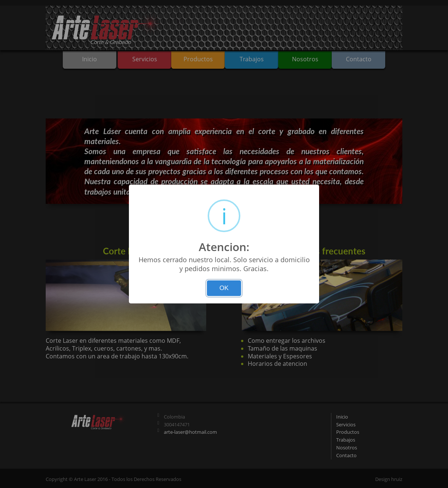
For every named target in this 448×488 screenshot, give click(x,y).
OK (224, 288)
